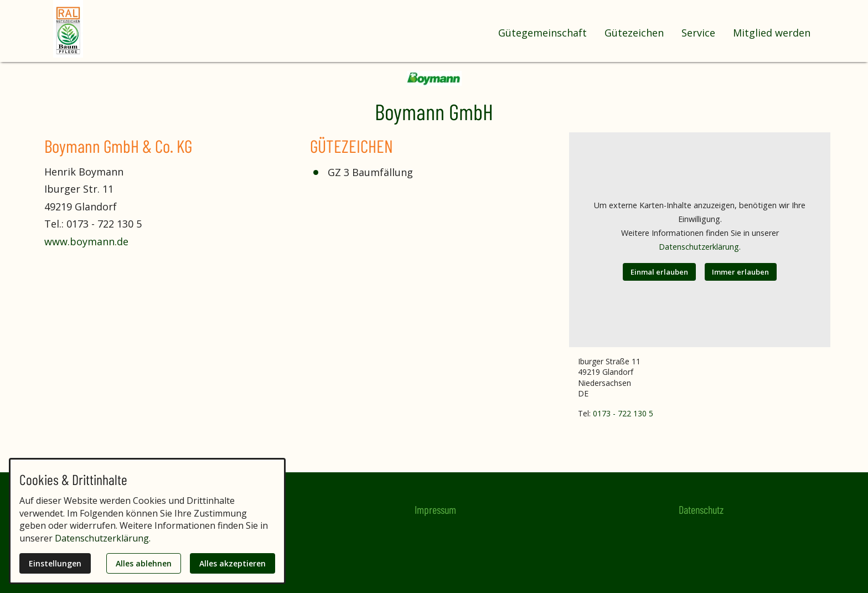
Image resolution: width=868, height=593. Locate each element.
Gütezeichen (634, 33)
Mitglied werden (772, 33)
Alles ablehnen (144, 563)
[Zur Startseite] (97, 29)
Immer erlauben (740, 272)
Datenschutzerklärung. (700, 247)
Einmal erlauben (659, 272)
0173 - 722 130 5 (623, 413)
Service (698, 33)
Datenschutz (701, 509)
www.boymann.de (86, 241)
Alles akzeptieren (232, 563)
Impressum (435, 509)
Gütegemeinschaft (542, 33)
